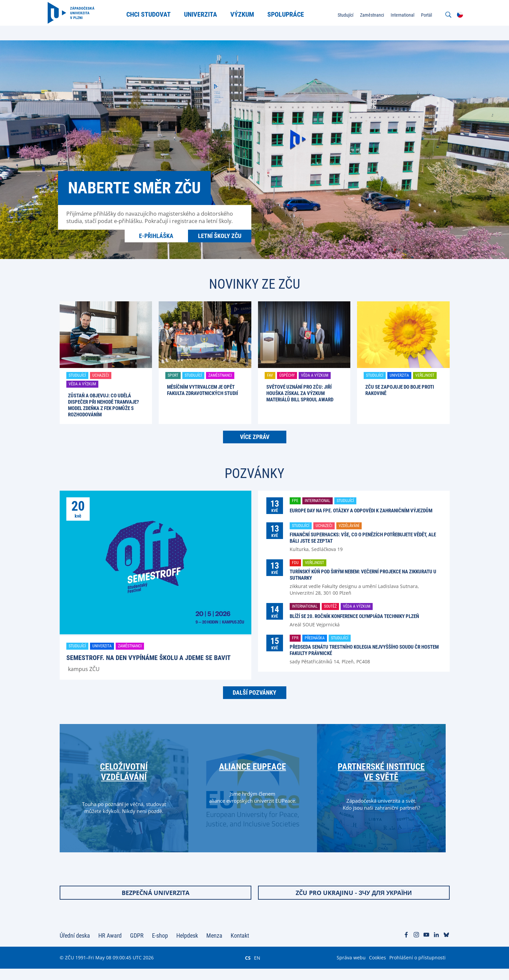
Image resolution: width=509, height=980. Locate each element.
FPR (295, 638)
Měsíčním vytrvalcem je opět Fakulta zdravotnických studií (202, 390)
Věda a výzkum (82, 384)
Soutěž (330, 606)
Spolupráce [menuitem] (292, 14)
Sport (173, 375)
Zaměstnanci (220, 375)
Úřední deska (75, 947)
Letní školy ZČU (220, 236)
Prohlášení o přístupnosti (417, 969)
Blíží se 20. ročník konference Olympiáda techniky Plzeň (354, 616)
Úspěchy (287, 375)
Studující (77, 375)
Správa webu (351, 969)
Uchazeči (101, 375)
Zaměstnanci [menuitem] (360, 15)
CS (248, 969)
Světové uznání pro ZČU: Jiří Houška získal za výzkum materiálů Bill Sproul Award (300, 393)
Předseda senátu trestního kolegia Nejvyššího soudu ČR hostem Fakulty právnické (364, 650)
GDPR (137, 947)
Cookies (377, 969)
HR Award (110, 947)
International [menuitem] (391, 15)
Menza (214, 947)
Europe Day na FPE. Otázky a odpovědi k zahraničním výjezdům (361, 511)
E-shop (160, 947)
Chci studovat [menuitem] (154, 14)
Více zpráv (255, 437)
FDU (295, 563)
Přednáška (315, 638)
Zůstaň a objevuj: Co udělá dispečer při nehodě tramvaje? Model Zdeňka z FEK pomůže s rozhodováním (103, 405)
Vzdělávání (349, 526)
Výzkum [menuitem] (248, 14)
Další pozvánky (254, 692)
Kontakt (240, 947)
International (317, 501)
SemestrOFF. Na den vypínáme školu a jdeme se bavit (148, 658)
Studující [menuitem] (334, 15)
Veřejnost (425, 375)
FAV (270, 375)
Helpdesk (187, 947)
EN (257, 969)
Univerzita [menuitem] (206, 14)
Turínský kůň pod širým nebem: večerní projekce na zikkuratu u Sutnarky (363, 575)
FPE (295, 501)
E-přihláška (156, 236)
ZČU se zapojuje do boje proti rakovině (400, 390)
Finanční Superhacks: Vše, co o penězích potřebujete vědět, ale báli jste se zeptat (363, 538)
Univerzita (399, 375)
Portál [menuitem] (415, 15)
